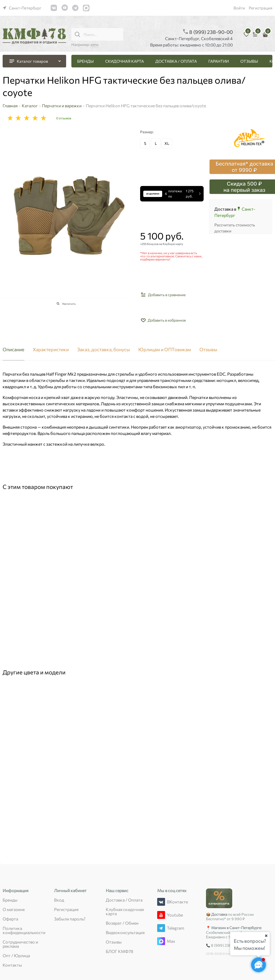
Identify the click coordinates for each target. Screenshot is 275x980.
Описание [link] (14, 350)
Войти (239, 8)
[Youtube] (161, 915)
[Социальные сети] (258, 965)
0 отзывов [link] (64, 118)
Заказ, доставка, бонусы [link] (104, 350)
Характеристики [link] (51, 350)
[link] (22, 8)
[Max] (161, 941)
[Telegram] (161, 928)
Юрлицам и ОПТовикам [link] (165, 350)
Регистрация (261, 8)
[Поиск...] (77, 34)
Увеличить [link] (69, 304)
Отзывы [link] (208, 350)
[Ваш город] (266, 936)
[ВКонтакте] (161, 902)
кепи (94, 44)
